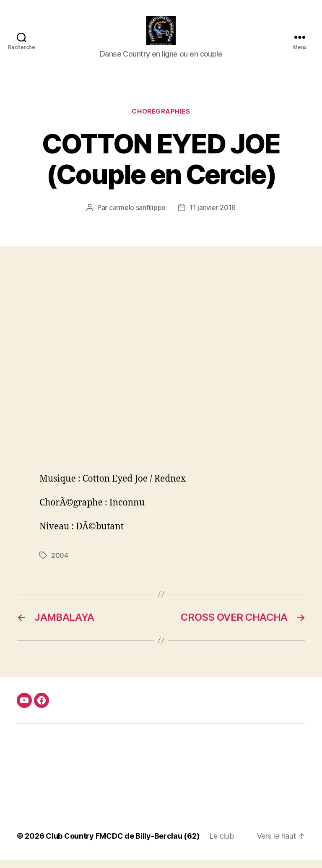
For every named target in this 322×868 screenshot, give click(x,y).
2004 (60, 564)
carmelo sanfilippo (137, 216)
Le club (221, 844)
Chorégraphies (161, 120)
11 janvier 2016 (213, 216)
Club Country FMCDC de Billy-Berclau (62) (122, 844)
